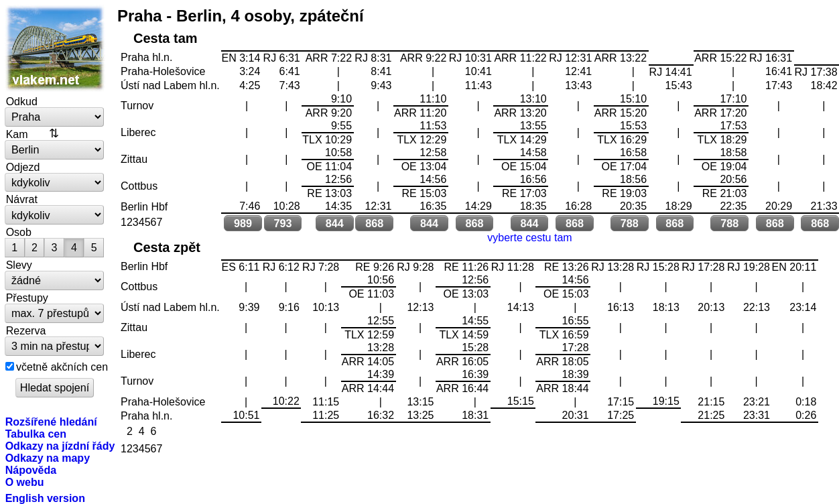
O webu (25, 482)
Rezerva (26, 330)
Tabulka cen (36, 434)
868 (374, 223)
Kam (17, 134)
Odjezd (23, 167)
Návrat (22, 199)
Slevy (19, 265)
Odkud (22, 101)
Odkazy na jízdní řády (60, 446)
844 (335, 223)
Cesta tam (166, 38)
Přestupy (27, 298)
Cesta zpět (167, 247)
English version (45, 498)
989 (243, 223)
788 (630, 223)
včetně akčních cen (62, 367)
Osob (19, 232)
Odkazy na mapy (48, 458)
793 (282, 223)
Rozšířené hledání (51, 422)
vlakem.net (55, 48)
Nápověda (31, 470)
